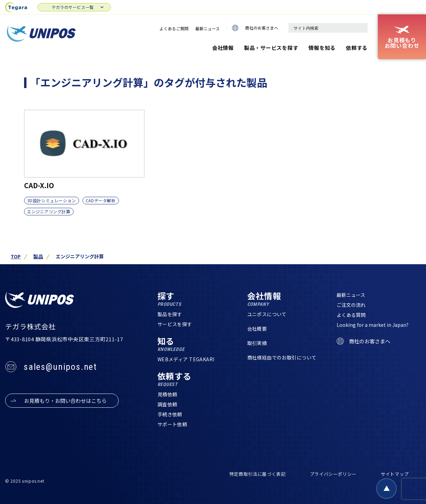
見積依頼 (167, 394)
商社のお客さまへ (255, 28)
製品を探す (170, 314)
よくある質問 (351, 315)
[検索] (359, 28)
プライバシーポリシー (333, 474)
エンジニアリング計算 (49, 211)
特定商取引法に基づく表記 (258, 474)
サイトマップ (395, 474)
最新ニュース (207, 28)
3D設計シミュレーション (52, 200)
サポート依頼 (172, 424)
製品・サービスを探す (271, 48)
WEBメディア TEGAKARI (186, 359)
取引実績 (257, 343)
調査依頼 (167, 404)
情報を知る (322, 48)
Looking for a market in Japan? (373, 325)
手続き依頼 (170, 414)
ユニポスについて (267, 314)
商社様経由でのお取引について (282, 357)
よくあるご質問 (174, 28)
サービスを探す (175, 324)
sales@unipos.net (60, 367)
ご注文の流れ (351, 305)
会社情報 (223, 48)
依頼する (357, 48)
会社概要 (257, 329)
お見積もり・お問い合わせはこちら (65, 401)
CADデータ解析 (101, 200)
